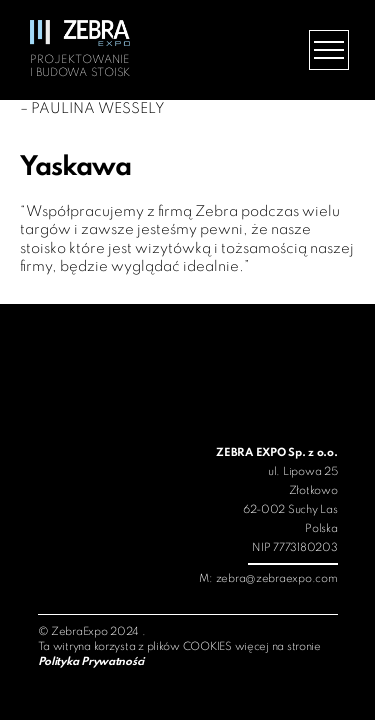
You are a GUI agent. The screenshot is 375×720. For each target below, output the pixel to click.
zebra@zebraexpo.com (277, 579)
